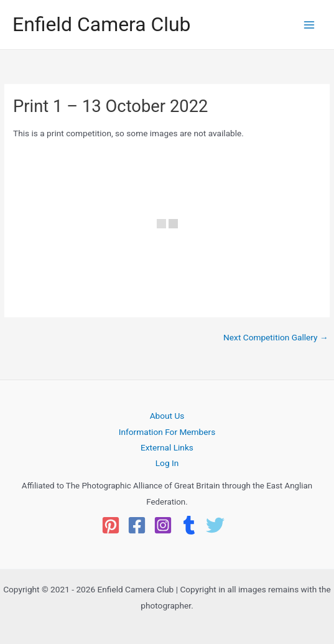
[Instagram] (163, 525)
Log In (167, 463)
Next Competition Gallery (276, 338)
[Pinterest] (111, 525)
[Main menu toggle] (309, 25)
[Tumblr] (189, 525)
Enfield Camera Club (102, 24)
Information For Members (167, 432)
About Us (167, 416)
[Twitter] (215, 525)
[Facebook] (137, 525)
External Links (167, 447)
